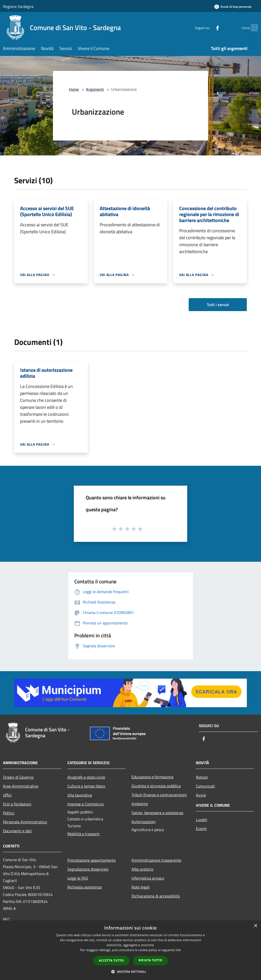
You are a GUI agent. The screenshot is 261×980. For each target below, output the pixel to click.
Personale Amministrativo (25, 822)
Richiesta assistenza (85, 887)
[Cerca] (252, 28)
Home (74, 89)
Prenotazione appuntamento (91, 860)
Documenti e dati (17, 831)
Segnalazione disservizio (88, 869)
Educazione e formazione (152, 777)
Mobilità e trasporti (84, 834)
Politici (9, 813)
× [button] (255, 926)
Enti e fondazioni (17, 804)
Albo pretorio (142, 869)
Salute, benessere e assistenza (157, 813)
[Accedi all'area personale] (233, 7)
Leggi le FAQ (78, 878)
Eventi (201, 829)
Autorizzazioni (144, 822)
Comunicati (205, 786)
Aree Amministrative (21, 786)
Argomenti (95, 89)
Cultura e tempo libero (86, 786)
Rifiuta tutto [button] (151, 960)
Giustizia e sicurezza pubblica (156, 786)
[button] (130, 972)
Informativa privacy (148, 878)
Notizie (202, 777)
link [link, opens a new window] (178, 950)
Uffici (7, 795)
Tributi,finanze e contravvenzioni (159, 795)
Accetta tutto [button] (111, 960)
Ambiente (140, 804)
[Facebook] (208, 27)
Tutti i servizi (218, 305)
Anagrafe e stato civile (86, 777)
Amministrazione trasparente (156, 860)
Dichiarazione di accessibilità (156, 896)
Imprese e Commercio (86, 804)
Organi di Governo (18, 777)
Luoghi (202, 820)
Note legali (141, 887)
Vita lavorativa (80, 795)
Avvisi (201, 795)
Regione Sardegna (18, 6)
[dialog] (130, 950)
